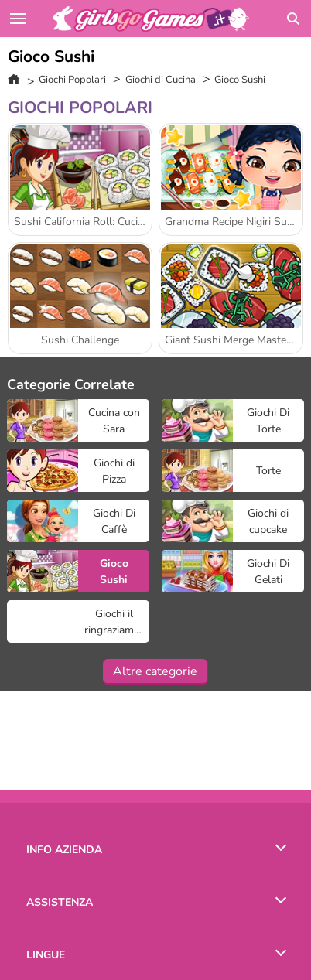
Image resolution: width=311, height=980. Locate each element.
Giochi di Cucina (161, 80)
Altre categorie (155, 671)
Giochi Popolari (72, 80)
